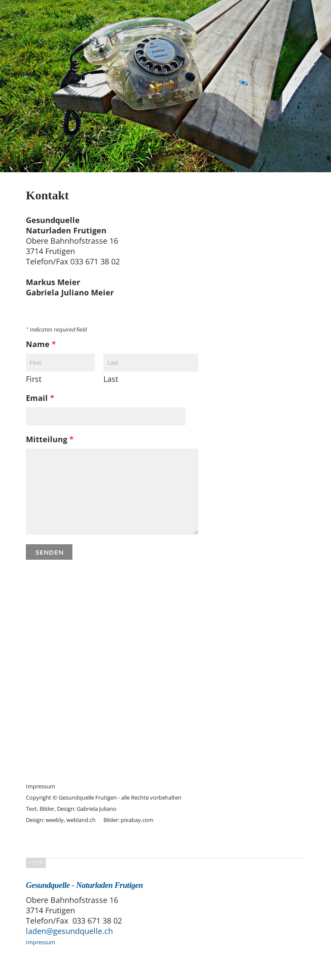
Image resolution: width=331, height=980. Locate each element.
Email (40, 398)
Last (111, 379)
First (34, 379)
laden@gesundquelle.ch (69, 931)
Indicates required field (56, 330)
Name (41, 344)
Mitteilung (50, 439)
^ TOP (36, 863)
